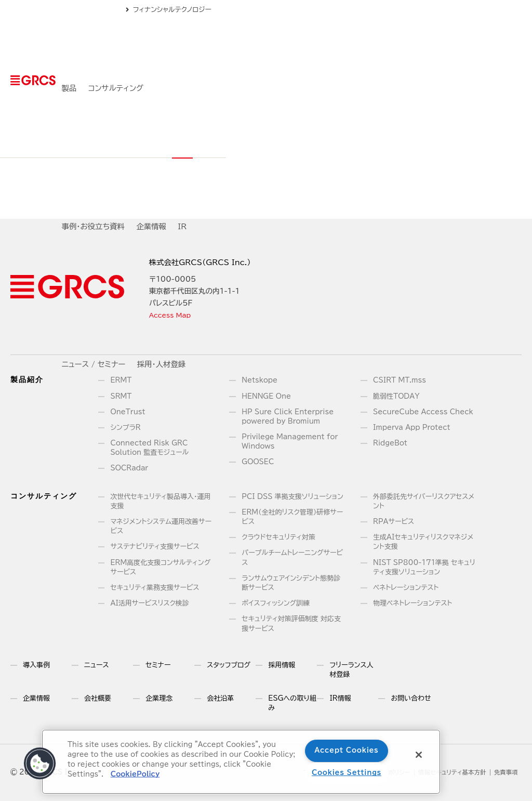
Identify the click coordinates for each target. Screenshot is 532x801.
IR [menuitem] (376, 42)
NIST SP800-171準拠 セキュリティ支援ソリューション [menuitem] (424, 567)
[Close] (419, 755)
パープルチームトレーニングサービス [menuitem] (292, 557)
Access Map (172, 315)
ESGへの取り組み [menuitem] (292, 703)
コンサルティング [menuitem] (216, 42)
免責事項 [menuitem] (504, 772)
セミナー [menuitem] (158, 665)
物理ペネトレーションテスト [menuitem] (413, 603)
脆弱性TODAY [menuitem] (396, 396)
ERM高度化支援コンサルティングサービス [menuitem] (161, 567)
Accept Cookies (346, 750)
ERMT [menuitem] (121, 380)
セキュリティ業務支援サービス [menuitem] (155, 588)
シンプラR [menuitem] (126, 428)
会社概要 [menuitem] (98, 698)
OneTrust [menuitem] (128, 412)
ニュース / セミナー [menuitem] (424, 42)
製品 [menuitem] (169, 42)
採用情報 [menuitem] (282, 665)
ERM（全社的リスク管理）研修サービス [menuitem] (292, 517)
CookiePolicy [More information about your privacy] (135, 774)
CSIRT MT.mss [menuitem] (400, 380)
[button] (40, 764)
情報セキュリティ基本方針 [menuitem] (444, 772)
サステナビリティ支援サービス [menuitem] (155, 547)
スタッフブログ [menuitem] (229, 665)
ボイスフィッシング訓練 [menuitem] (276, 603)
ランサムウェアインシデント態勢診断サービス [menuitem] (291, 583)
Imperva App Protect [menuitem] (412, 428)
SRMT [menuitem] (121, 396)
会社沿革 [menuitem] (220, 698)
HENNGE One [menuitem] (266, 396)
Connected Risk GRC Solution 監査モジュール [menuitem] (150, 448)
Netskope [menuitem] (260, 380)
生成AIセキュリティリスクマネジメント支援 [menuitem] (423, 542)
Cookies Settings (347, 773)
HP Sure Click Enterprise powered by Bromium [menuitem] (288, 417)
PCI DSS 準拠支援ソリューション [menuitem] (292, 497)
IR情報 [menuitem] (340, 698)
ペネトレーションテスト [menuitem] (406, 588)
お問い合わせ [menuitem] (411, 698)
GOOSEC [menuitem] (258, 462)
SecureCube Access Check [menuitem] (423, 412)
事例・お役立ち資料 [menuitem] (287, 42)
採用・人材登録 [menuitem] (491, 42)
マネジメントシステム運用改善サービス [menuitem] (161, 526)
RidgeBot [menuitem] (390, 443)
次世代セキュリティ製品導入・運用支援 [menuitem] (161, 501)
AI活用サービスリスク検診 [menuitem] (150, 603)
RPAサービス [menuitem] (394, 522)
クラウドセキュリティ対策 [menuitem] (278, 537)
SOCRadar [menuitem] (130, 468)
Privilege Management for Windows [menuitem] (290, 442)
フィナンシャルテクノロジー (475, 10)
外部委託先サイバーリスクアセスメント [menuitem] (424, 501)
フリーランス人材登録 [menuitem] (351, 670)
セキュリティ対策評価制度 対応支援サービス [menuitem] (291, 623)
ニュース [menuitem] (96, 665)
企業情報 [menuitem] (345, 42)
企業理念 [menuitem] (159, 698)
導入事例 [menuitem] (36, 665)
